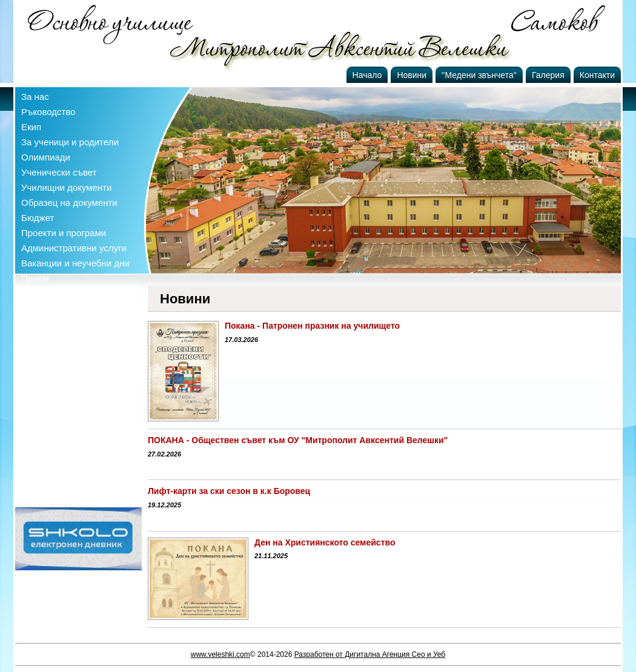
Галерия (548, 75)
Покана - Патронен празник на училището (312, 326)
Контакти (597, 75)
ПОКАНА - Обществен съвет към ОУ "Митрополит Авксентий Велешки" (298, 440)
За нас (35, 97)
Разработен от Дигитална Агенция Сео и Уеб (370, 654)
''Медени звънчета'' (479, 75)
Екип (31, 127)
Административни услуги (74, 248)
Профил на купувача (65, 293)
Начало (367, 75)
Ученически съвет (59, 172)
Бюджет (38, 218)
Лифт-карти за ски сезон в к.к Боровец (229, 491)
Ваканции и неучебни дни (75, 263)
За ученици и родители (70, 142)
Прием (35, 278)
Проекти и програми (64, 233)
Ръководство (48, 112)
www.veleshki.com (220, 654)
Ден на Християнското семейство (325, 542)
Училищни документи (66, 187)
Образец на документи (69, 203)
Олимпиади (46, 157)
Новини (412, 75)
